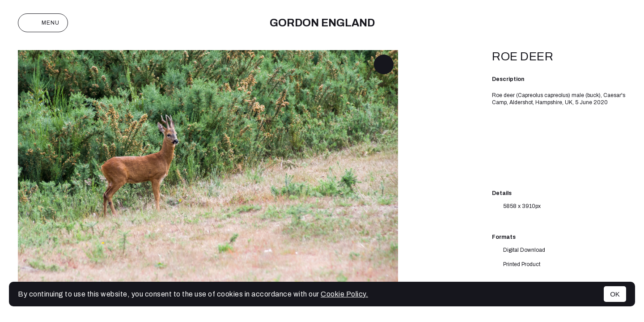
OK (615, 294)
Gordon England (322, 23)
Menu (43, 23)
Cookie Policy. (344, 294)
